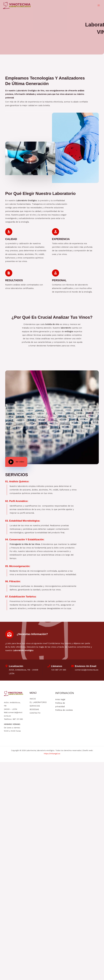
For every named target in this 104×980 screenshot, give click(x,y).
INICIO (33, 699)
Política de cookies (64, 711)
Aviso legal (60, 700)
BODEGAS (34, 710)
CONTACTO (35, 714)
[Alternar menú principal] (99, 6)
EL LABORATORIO (38, 703)
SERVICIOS (35, 707)
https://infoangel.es (52, 754)
